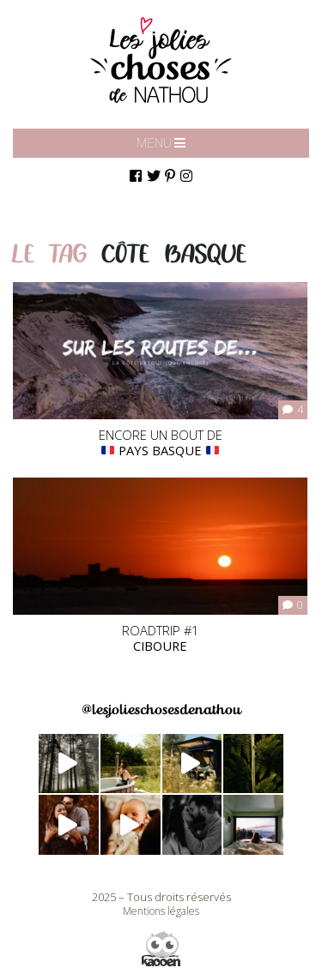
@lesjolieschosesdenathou (161, 709)
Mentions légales (161, 911)
